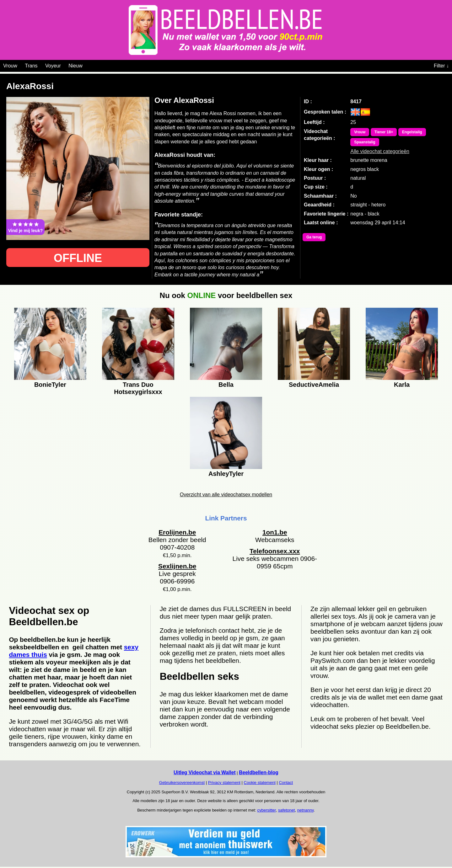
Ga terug (314, 237)
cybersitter (266, 810)
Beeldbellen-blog (259, 772)
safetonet (287, 810)
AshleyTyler (226, 474)
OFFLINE (78, 258)
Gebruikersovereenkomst (182, 783)
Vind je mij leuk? (25, 227)
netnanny (306, 810)
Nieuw (75, 66)
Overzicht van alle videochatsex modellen (226, 495)
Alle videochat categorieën (380, 151)
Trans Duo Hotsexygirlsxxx (138, 387)
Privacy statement (224, 783)
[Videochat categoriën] (87, 65)
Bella (226, 385)
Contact (286, 783)
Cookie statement (260, 783)
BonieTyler (50, 385)
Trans (31, 66)
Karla (402, 385)
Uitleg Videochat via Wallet (205, 772)
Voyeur (53, 66)
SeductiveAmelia (314, 385)
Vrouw (10, 66)
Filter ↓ (441, 66)
